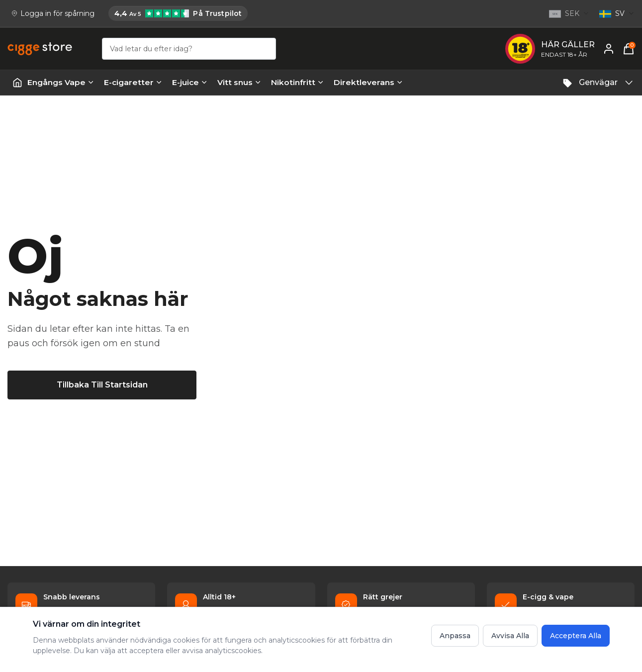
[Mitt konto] (609, 49)
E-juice (190, 82)
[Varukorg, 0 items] (629, 49)
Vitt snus (239, 82)
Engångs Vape (61, 82)
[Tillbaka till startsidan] (102, 385)
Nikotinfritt (297, 82)
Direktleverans (368, 82)
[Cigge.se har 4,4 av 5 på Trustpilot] (178, 13)
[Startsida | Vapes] (17, 83)
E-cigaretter (133, 82)
